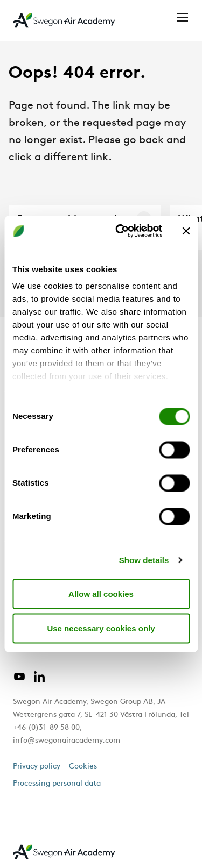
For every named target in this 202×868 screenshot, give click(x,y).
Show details (144, 560)
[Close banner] (186, 231)
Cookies (83, 767)
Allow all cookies (101, 593)
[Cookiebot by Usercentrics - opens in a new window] (120, 231)
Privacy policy (37, 767)
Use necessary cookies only (101, 628)
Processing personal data (57, 784)
